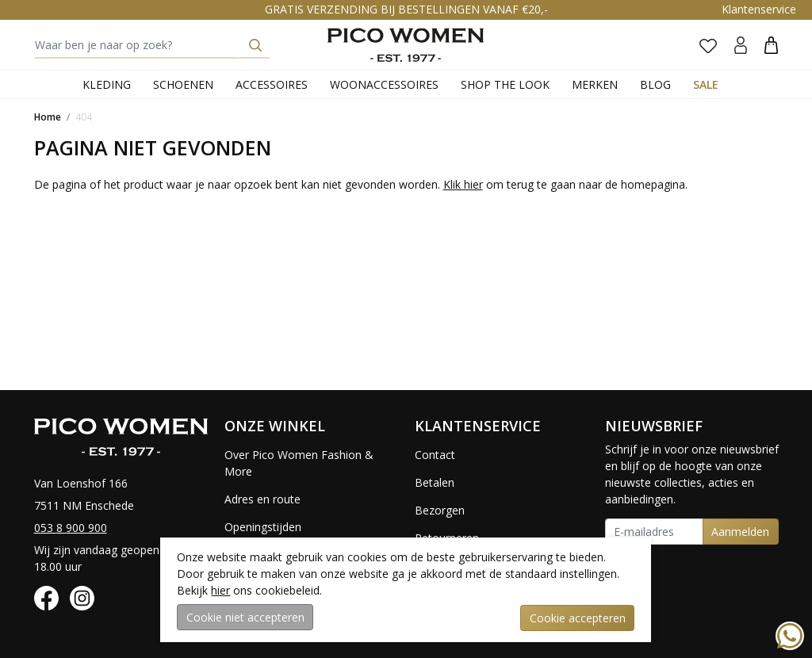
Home (48, 117)
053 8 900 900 (71, 528)
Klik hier (463, 184)
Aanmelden (740, 532)
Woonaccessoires (384, 84)
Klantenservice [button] (759, 9)
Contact (435, 455)
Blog (655, 84)
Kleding (107, 84)
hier (220, 591)
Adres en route (262, 499)
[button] (771, 45)
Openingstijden (263, 527)
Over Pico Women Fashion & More (299, 463)
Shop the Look (505, 84)
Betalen (435, 482)
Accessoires (272, 84)
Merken (595, 84)
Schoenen (183, 84)
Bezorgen (440, 510)
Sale (706, 84)
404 (84, 117)
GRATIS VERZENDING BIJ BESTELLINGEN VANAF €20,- (406, 9)
